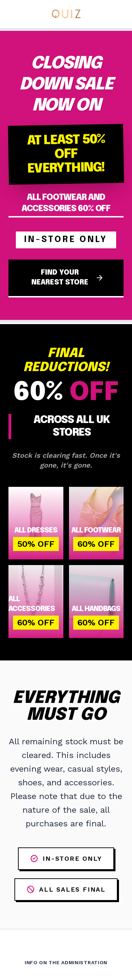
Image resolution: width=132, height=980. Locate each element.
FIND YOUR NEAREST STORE (68, 278)
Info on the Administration (66, 962)
